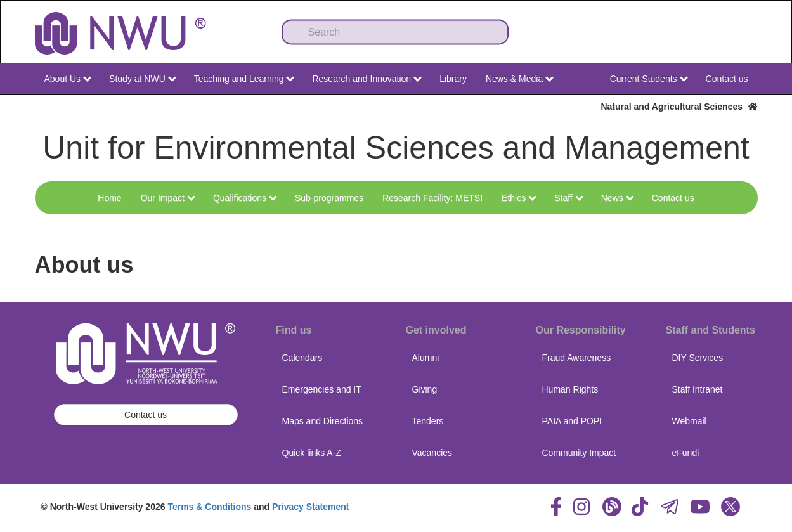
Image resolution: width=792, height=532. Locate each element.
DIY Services (698, 358)
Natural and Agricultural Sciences (679, 107)
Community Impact (579, 453)
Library (453, 79)
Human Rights (570, 389)
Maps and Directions (323, 421)
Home (109, 198)
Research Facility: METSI (432, 198)
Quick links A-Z (312, 453)
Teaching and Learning (244, 79)
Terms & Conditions (209, 507)
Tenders (428, 421)
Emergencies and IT (322, 389)
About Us (68, 79)
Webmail (689, 421)
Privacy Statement (310, 507)
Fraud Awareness (577, 358)
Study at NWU (143, 79)
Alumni (426, 358)
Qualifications (245, 198)
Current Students (649, 79)
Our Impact (168, 198)
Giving (425, 389)
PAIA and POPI (572, 421)
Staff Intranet (698, 389)
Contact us (727, 79)
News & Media (520, 79)
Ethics (519, 198)
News (618, 198)
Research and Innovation (367, 79)
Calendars (302, 358)
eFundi (686, 453)
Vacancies (432, 453)
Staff (568, 198)
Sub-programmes (329, 198)
